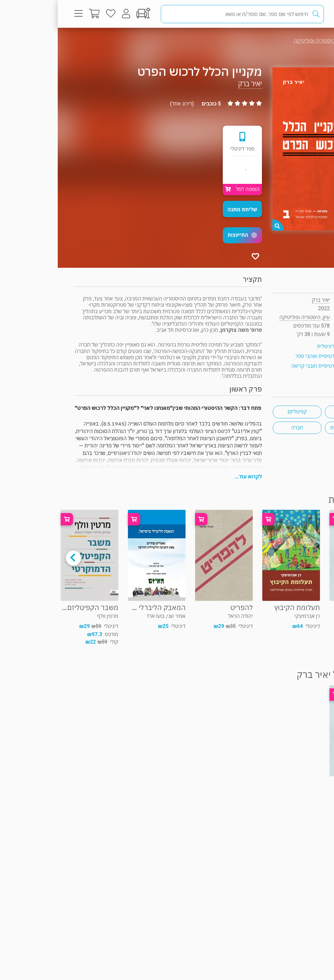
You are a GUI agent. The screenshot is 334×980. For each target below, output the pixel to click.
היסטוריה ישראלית (292, 428)
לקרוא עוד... (190, 477)
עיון (304, 41)
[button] (185, 235)
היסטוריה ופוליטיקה (257, 41)
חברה (239, 428)
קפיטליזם (240, 412)
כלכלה (291, 412)
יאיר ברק (192, 84)
